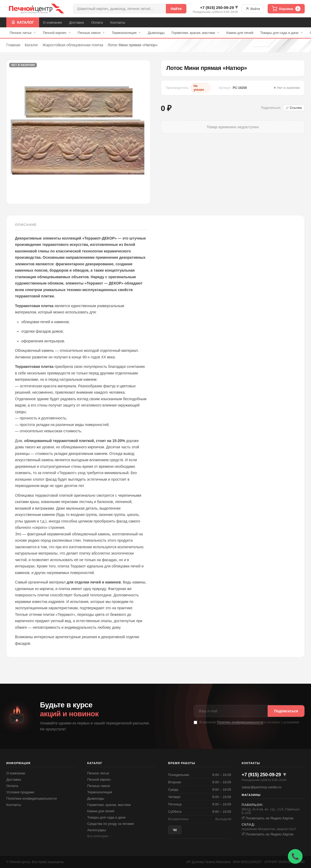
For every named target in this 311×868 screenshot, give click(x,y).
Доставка (77, 22)
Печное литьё (98, 773)
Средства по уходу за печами (111, 824)
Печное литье (23, 33)
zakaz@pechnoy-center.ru (261, 787)
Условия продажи (20, 792)
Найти (176, 9)
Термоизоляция (126, 33)
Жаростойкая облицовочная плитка (73, 45)
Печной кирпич (57, 33)
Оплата (97, 22)
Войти (253, 9)
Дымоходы (156, 33)
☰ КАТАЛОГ (23, 22)
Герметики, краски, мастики (196, 33)
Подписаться (286, 711)
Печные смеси (91, 33)
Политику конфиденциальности (240, 722)
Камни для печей (240, 33)
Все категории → (100, 836)
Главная (13, 45)
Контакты (118, 22)
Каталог (31, 45)
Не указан (199, 88)
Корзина (286, 9)
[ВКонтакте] (175, 830)
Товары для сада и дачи (282, 33)
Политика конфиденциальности (32, 798)
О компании (52, 22)
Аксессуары (97, 830)
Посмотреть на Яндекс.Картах (268, 818)
